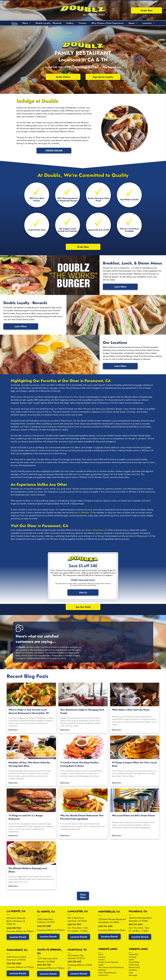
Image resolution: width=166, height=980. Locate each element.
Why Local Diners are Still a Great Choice (133, 815)
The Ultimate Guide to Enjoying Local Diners (28, 870)
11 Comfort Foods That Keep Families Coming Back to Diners (79, 764)
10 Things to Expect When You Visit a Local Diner (134, 764)
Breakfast (102, 970)
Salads (131, 960)
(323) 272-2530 (105, 926)
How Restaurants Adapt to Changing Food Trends (82, 711)
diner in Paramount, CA (96, 530)
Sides (131, 973)
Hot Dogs (133, 957)
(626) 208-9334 (14, 928)
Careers (101, 960)
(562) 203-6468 (14, 963)
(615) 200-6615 (74, 962)
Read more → (14, 730)
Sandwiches (134, 954)
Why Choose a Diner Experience (111, 967)
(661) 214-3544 (136, 924)
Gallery (101, 965)
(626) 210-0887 (44, 926)
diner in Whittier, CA (83, 513)
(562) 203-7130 (44, 965)
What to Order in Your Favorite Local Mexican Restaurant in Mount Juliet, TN (29, 711)
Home (101, 954)
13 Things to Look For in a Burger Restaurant (26, 817)
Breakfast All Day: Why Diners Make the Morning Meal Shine (29, 764)
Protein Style (134, 965)
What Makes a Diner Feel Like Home (131, 710)
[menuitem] (15, 23)
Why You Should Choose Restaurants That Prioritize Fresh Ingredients (82, 817)
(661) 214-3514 (74, 924)
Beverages (133, 975)
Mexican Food (134, 967)
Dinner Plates (134, 962)
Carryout (102, 957)
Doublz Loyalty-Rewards (108, 962)
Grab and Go (103, 975)
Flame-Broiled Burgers (107, 973)
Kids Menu (133, 970)
